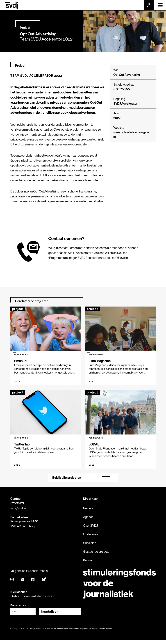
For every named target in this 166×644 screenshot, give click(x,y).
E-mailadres (18, 605)
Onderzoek (91, 534)
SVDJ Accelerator (125, 103)
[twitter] (23, 580)
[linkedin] (33, 580)
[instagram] (12, 580)
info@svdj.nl (18, 508)
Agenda (88, 517)
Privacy (87, 628)
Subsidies (90, 543)
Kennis (88, 560)
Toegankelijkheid (105, 628)
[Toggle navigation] (160, 5)
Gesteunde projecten (97, 552)
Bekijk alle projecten (67, 478)
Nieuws (88, 508)
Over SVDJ (90, 526)
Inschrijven (50, 612)
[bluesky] (44, 580)
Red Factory (78, 628)
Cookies (94, 628)
